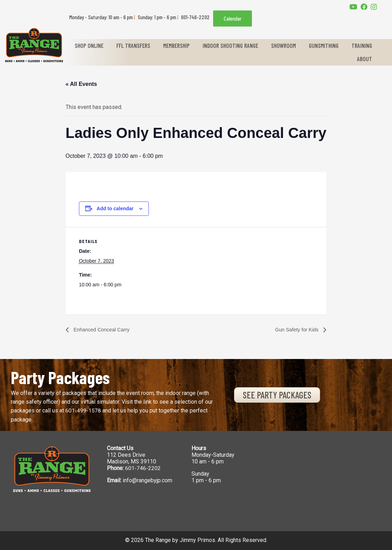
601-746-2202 (143, 468)
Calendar (233, 18)
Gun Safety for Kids (295, 329)
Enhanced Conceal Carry (104, 329)
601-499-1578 (83, 411)
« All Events (81, 84)
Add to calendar (115, 208)
